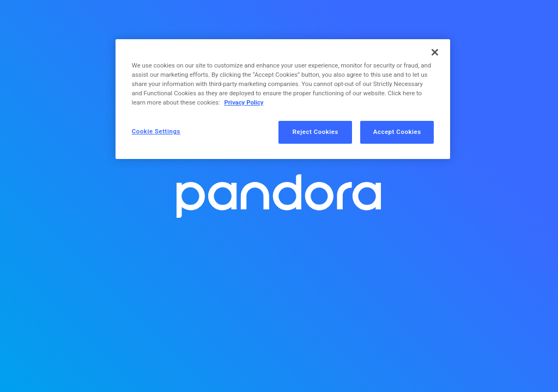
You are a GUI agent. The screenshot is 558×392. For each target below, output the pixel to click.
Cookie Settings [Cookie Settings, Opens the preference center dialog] (156, 131)
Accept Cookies (397, 132)
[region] (283, 99)
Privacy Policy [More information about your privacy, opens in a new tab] (244, 102)
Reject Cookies (316, 132)
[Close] (435, 52)
